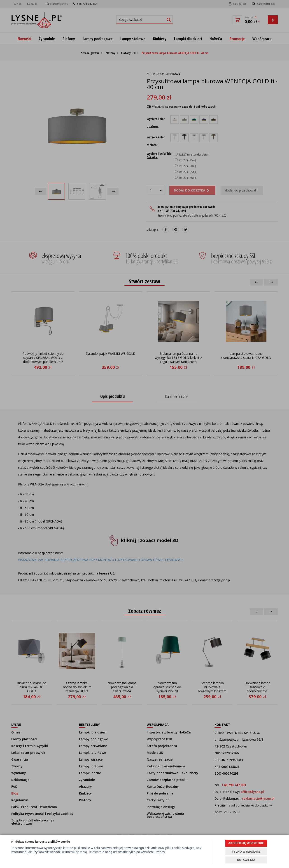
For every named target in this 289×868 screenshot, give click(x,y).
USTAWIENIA (246, 860)
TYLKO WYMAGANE (246, 852)
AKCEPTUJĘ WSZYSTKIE (246, 843)
